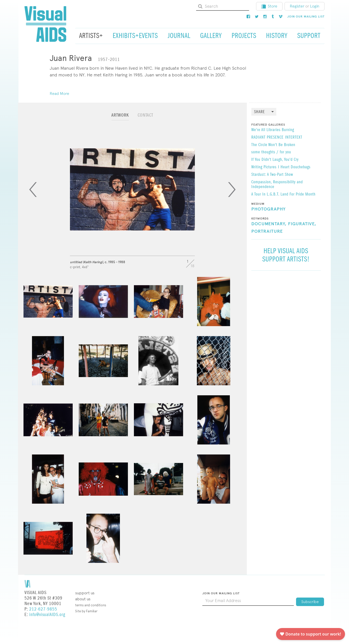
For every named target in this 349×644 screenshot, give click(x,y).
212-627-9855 (43, 609)
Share (259, 112)
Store (269, 6)
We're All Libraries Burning (273, 130)
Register (297, 6)
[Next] (232, 190)
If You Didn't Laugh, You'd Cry (275, 160)
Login (315, 6)
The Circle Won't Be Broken (273, 145)
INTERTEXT (294, 138)
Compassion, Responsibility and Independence (277, 185)
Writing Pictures (264, 167)
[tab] (120, 117)
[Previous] (33, 190)
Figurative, (302, 224)
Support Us (85, 593)
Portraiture (267, 231)
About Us (83, 599)
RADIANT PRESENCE (267, 138)
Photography (268, 209)
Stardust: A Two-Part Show (272, 175)
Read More (59, 94)
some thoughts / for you (271, 152)
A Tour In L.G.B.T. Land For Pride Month (283, 195)
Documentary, (269, 224)
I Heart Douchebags (294, 167)
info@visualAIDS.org (47, 615)
